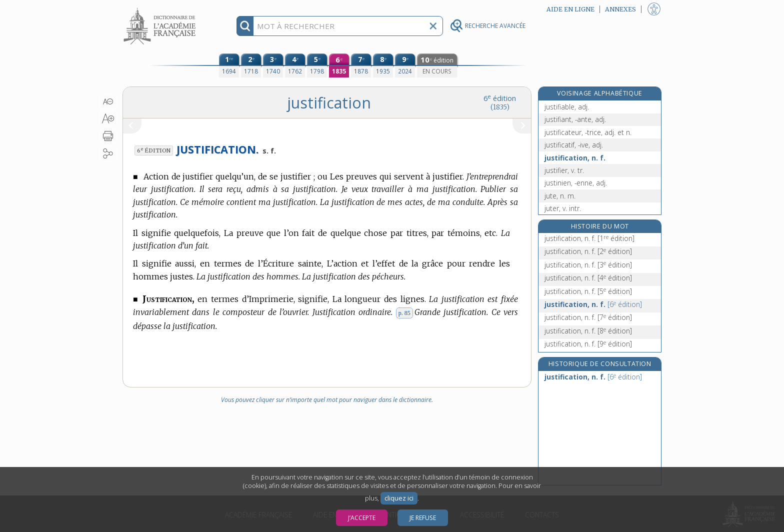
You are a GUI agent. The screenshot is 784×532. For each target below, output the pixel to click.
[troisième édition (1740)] (273, 65)
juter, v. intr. (563, 208)
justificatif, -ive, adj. (574, 145)
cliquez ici (399, 498)
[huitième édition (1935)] (383, 65)
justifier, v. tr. (564, 170)
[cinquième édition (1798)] (317, 65)
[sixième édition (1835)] (339, 65)
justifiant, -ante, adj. (575, 119)
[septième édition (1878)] (361, 65)
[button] (108, 101)
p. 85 (404, 313)
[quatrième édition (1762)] (295, 65)
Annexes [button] (620, 9)
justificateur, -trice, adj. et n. (588, 132)
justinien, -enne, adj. (576, 183)
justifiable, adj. (567, 107)
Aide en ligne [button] (570, 9)
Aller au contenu (161, 9)
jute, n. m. (560, 196)
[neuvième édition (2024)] (405, 65)
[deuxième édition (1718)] (251, 65)
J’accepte (362, 518)
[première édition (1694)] (229, 65)
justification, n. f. (575, 158)
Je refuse (423, 518)
